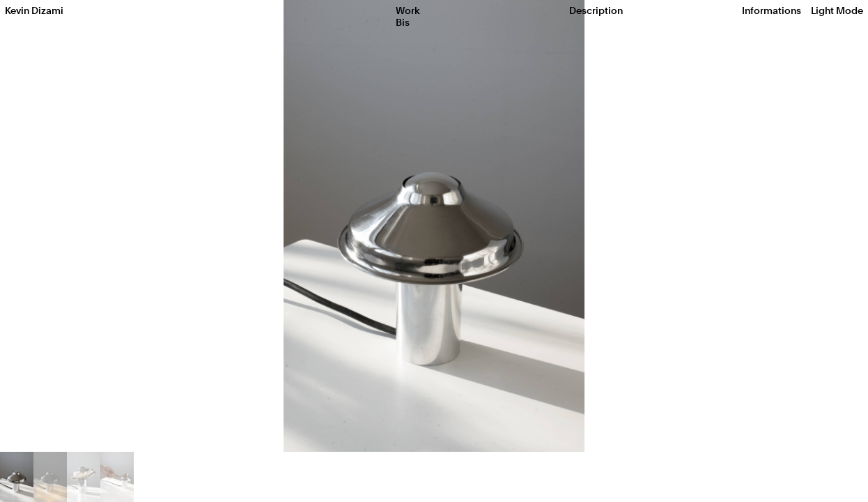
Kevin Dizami (34, 10)
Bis (403, 22)
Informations (772, 10)
